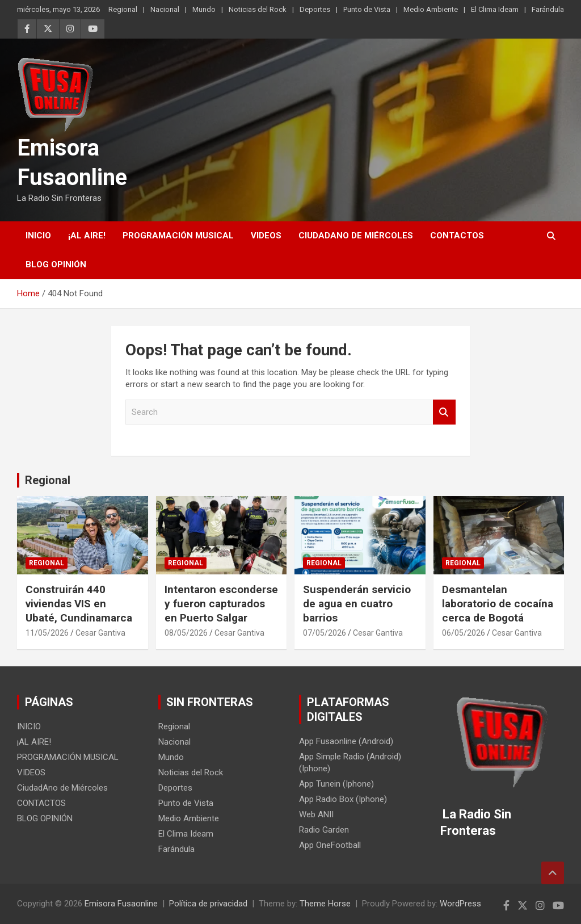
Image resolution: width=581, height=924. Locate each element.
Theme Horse (325, 904)
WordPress (460, 904)
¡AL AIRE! (87, 236)
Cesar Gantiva (100, 633)
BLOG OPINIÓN (56, 264)
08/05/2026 (186, 633)
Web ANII (316, 814)
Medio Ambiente (431, 9)
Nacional (165, 9)
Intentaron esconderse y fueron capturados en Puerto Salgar (221, 603)
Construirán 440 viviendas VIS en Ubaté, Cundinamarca (79, 603)
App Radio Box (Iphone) (343, 799)
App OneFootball (330, 845)
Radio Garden (324, 830)
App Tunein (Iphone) (336, 784)
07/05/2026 (325, 633)
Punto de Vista (367, 9)
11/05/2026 (47, 633)
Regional (123, 9)
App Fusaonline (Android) (346, 741)
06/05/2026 (464, 633)
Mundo (204, 9)
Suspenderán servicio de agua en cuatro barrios (357, 603)
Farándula (548, 9)
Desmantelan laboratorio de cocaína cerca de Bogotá (498, 603)
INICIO (38, 236)
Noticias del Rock (258, 9)
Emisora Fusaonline (121, 904)
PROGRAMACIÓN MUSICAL (178, 236)
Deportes (315, 9)
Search (444, 412)
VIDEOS (266, 236)
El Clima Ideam (495, 9)
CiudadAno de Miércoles (356, 236)
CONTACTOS (457, 236)
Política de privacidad (208, 904)
